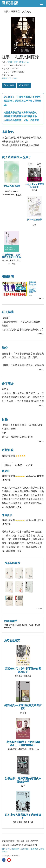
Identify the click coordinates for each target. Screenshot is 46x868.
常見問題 (25, 849)
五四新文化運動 (15, 625)
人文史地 (27, 12)
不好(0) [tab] (30, 465)
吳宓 (6, 625)
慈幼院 (38, 625)
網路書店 (15, 12)
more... (41, 298)
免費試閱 (24, 85)
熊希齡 (31, 625)
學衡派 (25, 625)
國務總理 (8, 628)
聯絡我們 (15, 849)
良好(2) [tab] (7, 465)
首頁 (6, 12)
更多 (20, 507)
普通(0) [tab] (18, 465)
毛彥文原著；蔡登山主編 (18, 62)
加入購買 (9, 85)
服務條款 (34, 849)
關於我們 (6, 849)
